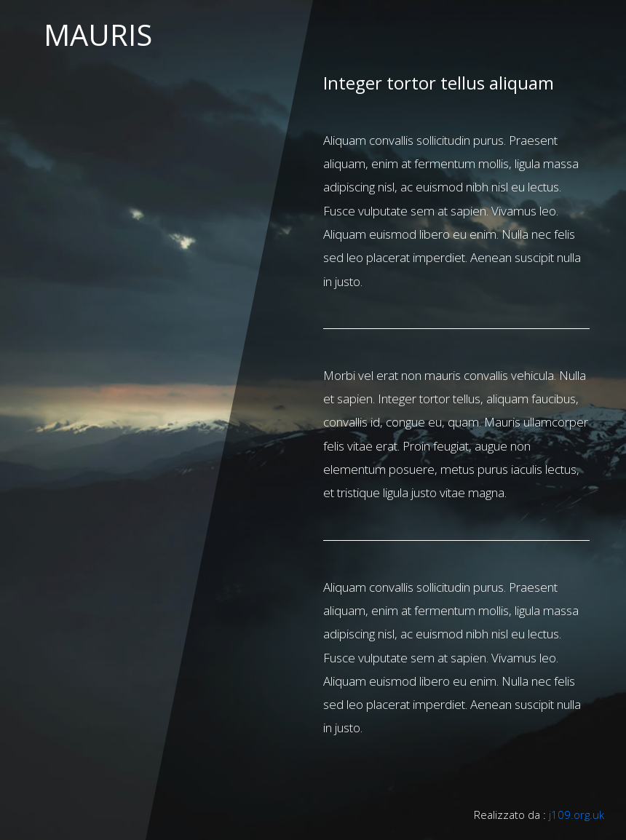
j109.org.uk (577, 815)
